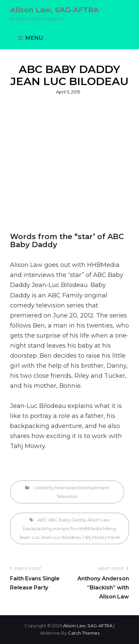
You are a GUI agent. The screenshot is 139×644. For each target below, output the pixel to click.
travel (114, 537)
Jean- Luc (29, 537)
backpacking (30, 426)
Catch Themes (84, 633)
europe (61, 528)
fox (74, 528)
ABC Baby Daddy (67, 520)
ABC (42, 520)
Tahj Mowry (95, 537)
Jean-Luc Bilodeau (38, 406)
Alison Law (98, 520)
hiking (109, 528)
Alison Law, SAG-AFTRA (54, 10)
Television (67, 496)
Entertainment (93, 488)
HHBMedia (90, 528)
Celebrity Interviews (55, 488)
